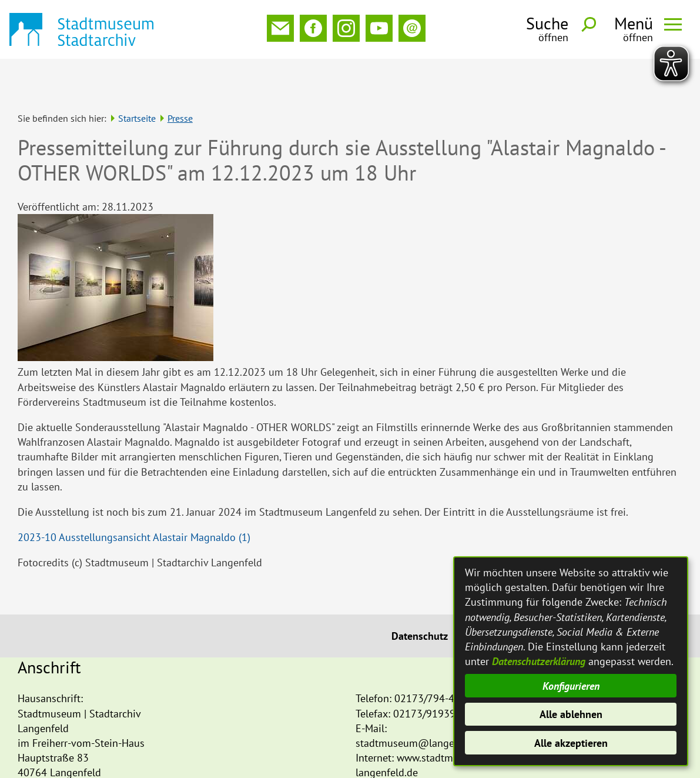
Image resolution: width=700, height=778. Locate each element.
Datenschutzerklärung (539, 661)
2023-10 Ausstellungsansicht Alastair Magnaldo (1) (134, 498)
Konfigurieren (571, 686)
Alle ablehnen (571, 714)
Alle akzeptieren (571, 743)
